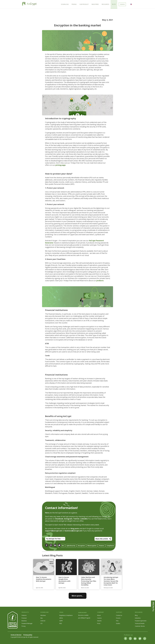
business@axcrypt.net (74, 531)
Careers (99, 618)
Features (24, 615)
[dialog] (151, 640)
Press (99, 623)
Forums (118, 618)
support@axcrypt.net (54, 531)
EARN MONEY (82, 613)
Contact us (119, 615)
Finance (102, 546)
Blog (136, 615)
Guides (118, 623)
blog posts (75, 529)
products (100, 281)
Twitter (76, 519)
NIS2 (61, 623)
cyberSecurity (71, 546)
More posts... (78, 596)
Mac (42, 618)
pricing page (61, 165)
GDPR (61, 621)
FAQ (117, 621)
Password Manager (27, 623)
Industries (138, 618)
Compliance (110, 546)
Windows (43, 615)
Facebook (59, 519)
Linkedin (84, 519)
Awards (99, 621)
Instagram (68, 519)
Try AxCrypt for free (55, 539)
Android (43, 621)
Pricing (23, 626)
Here (47, 513)
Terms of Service (16, 635)
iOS (41, 623)
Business (24, 621)
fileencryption (92, 546)
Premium (24, 618)
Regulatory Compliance (66, 615)
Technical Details (140, 623)
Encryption (81, 546)
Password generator (141, 621)
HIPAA (61, 618)
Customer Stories (140, 626)
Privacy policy (28, 635)
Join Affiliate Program (84, 618)
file (63, 546)
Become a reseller (83, 615)
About (99, 615)
